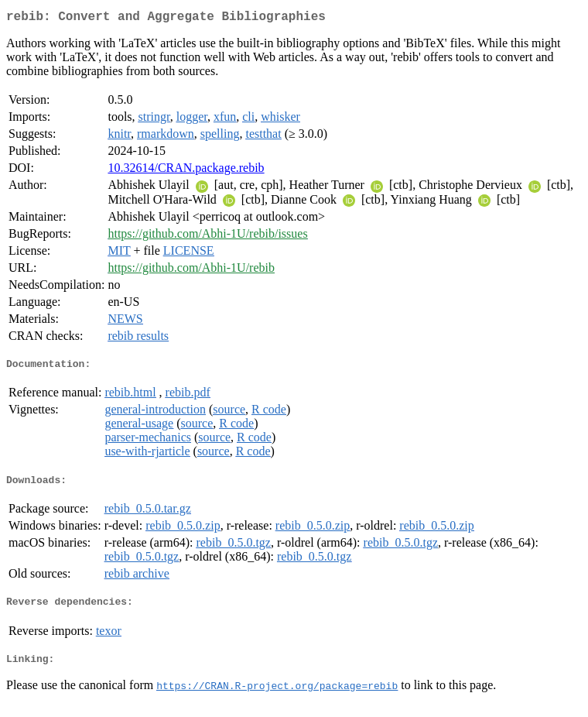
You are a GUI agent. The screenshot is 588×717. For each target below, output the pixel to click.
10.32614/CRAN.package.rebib (186, 171)
